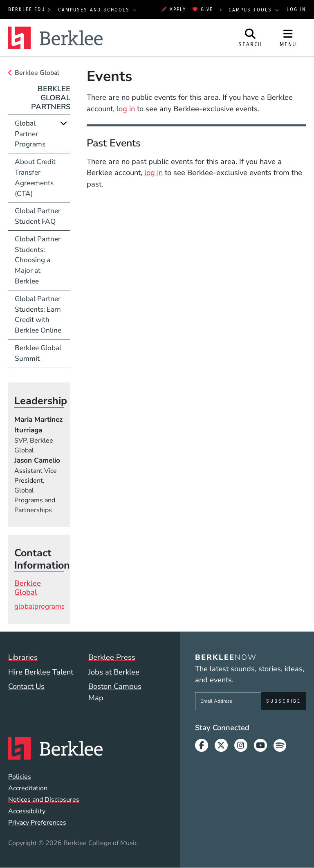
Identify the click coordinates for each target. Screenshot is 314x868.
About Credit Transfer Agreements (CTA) (35, 178)
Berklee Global (37, 73)
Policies (20, 777)
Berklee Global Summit (38, 353)
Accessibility (27, 811)
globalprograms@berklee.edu (61, 606)
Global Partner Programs (30, 134)
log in (126, 109)
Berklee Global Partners (51, 98)
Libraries (23, 657)
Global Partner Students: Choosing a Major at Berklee (38, 260)
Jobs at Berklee (114, 672)
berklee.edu (27, 9)
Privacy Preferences (37, 823)
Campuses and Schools (95, 10)
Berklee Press (112, 657)
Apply (174, 9)
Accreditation (28, 788)
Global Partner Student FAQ (38, 216)
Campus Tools (251, 10)
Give (203, 9)
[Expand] (64, 123)
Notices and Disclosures (44, 800)
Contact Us (26, 686)
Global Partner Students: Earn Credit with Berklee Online (38, 315)
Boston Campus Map (115, 692)
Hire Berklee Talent (41, 672)
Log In (296, 9)
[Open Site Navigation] (288, 38)
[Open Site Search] (251, 38)
